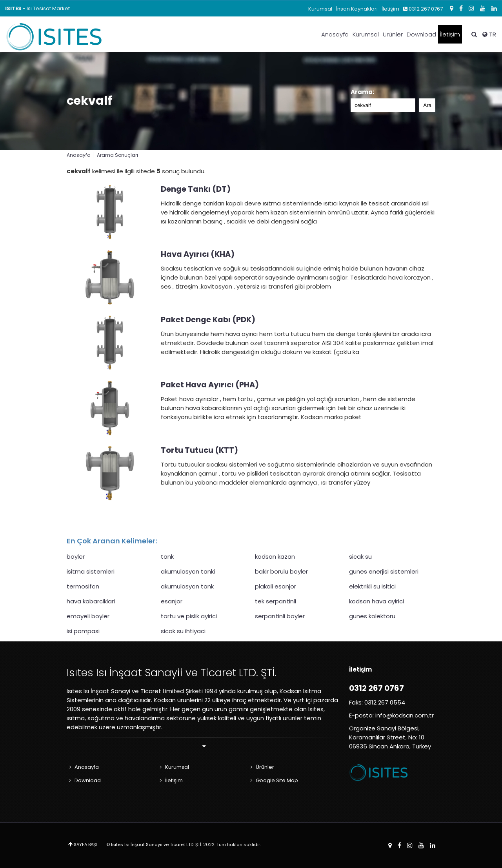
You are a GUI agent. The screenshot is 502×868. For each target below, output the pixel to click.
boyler (76, 557)
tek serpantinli (276, 601)
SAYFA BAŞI (85, 844)
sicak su (360, 557)
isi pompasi (83, 631)
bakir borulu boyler (281, 571)
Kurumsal (320, 9)
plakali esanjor (276, 586)
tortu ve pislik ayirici (189, 616)
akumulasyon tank (187, 586)
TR (489, 34)
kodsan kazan (275, 557)
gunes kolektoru (372, 616)
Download (421, 34)
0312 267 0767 (423, 9)
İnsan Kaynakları (357, 9)
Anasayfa (335, 34)
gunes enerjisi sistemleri (384, 571)
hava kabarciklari (91, 601)
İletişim (390, 9)
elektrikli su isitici (372, 586)
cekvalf (89, 101)
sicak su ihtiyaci (183, 631)
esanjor (172, 601)
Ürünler (393, 34)
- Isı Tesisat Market (37, 8)
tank (167, 557)
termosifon (83, 586)
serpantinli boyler (280, 616)
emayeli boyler (88, 616)
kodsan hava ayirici (376, 601)
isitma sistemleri (91, 571)
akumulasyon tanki (188, 571)
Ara (427, 105)
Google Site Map (277, 780)
